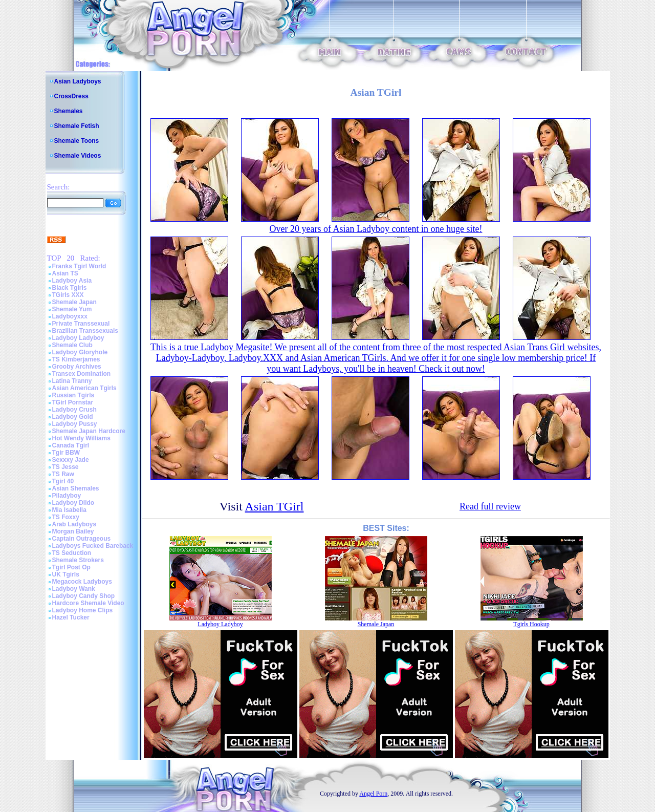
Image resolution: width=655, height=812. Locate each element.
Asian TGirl (275, 506)
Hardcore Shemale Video (88, 603)
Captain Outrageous (82, 539)
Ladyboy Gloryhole (80, 352)
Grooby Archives (77, 367)
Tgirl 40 (63, 481)
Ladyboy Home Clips (83, 610)
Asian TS (65, 273)
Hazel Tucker (71, 617)
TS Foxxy (66, 517)
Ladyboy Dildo (73, 503)
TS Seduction (72, 553)
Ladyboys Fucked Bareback (93, 546)
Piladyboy (67, 496)
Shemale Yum (72, 309)
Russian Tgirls (73, 395)
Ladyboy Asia (72, 281)
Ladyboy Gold (73, 417)
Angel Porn (373, 794)
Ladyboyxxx (70, 316)
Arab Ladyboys (74, 524)
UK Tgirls (66, 574)
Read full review (490, 506)
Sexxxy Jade (71, 460)
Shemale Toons (77, 141)
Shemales (69, 111)
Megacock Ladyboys (82, 582)
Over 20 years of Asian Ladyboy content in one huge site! (376, 229)
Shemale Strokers (78, 560)
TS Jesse (65, 467)
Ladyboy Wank (74, 589)
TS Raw (63, 474)
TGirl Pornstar (73, 402)
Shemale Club (72, 345)
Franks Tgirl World (79, 266)
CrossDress (71, 96)
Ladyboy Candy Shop (84, 596)
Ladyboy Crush (74, 410)
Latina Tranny (72, 381)
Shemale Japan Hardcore (89, 431)
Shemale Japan (74, 302)
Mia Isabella (69, 510)
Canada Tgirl (71, 445)
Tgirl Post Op (71, 567)
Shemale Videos (78, 156)
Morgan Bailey (73, 531)
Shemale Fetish (77, 126)
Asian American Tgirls (84, 388)
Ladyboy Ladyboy (78, 338)
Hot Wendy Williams (81, 438)
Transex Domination (82, 374)
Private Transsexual (81, 324)
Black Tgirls (70, 288)
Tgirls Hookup (531, 624)
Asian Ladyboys (78, 81)
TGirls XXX (68, 295)
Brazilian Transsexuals (85, 331)
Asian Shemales (76, 488)
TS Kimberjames (76, 359)
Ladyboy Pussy (75, 424)
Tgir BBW (66, 453)
